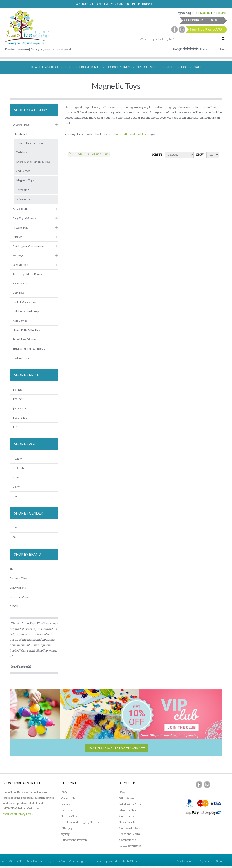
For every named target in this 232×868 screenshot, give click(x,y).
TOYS (71, 67)
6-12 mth (17, 468)
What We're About (131, 804)
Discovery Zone (19, 597)
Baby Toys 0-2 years (23, 218)
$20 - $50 (17, 399)
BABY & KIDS (51, 67)
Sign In (221, 861)
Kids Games (18, 321)
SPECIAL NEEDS (150, 67)
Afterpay (67, 828)
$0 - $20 (16, 390)
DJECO (14, 606)
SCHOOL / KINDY (121, 67)
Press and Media (130, 834)
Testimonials (127, 822)
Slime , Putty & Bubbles (25, 330)
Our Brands (127, 816)
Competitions (128, 840)
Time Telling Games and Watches (31, 148)
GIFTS (173, 67)
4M (12, 569)
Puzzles (16, 237)
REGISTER (220, 13)
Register (204, 861)
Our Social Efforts (130, 828)
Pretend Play (19, 228)
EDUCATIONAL (92, 67)
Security (67, 810)
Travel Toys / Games (23, 339)
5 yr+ (14, 496)
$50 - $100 (18, 408)
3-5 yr (15, 487)
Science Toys (24, 199)
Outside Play (19, 265)
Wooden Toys (19, 125)
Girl (13, 537)
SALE (198, 67)
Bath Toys (17, 293)
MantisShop (129, 861)
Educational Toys (98, 154)
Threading (23, 190)
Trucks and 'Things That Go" (28, 349)
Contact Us (68, 798)
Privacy (66, 804)
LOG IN (205, 13)
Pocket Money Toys (23, 302)
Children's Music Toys (24, 311)
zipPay (65, 834)
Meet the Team (129, 810)
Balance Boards (21, 283)
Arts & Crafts (19, 209)
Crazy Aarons (18, 588)
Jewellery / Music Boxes (26, 274)
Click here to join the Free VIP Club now (116, 748)
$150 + (15, 427)
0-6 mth (16, 459)
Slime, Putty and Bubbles (129, 134)
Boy (13, 528)
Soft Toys (17, 255)
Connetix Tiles (18, 578)
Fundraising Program (75, 840)
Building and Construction (27, 246)
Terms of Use (70, 816)
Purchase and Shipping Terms (80, 822)
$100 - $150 (18, 418)
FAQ (64, 792)
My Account (184, 861)
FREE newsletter (130, 846)
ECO (186, 67)
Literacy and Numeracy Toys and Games (33, 166)
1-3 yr (15, 477)
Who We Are (127, 798)
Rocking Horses (21, 358)
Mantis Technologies (74, 861)
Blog (122, 792)
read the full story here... (18, 814)
